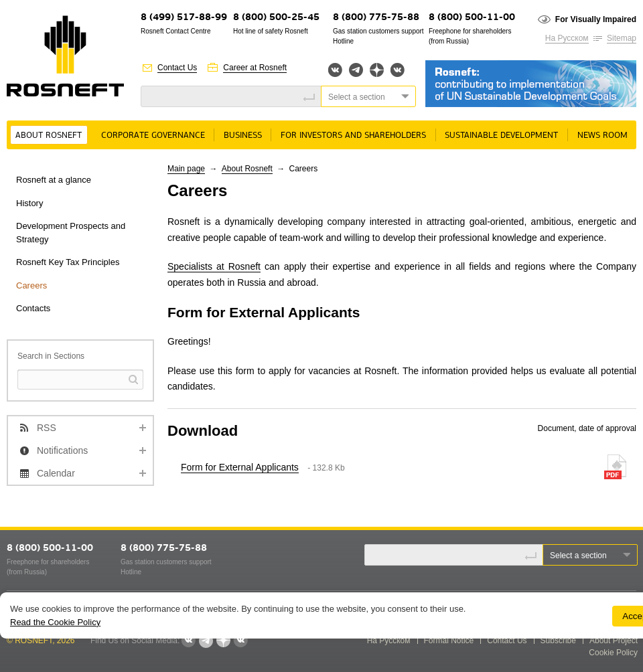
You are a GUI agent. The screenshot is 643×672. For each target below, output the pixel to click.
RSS (47, 428)
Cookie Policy (613, 653)
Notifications (62, 450)
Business (243, 136)
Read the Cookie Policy (55, 622)
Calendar (56, 473)
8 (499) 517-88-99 (184, 18)
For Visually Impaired (596, 19)
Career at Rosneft (255, 68)
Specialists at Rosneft (214, 266)
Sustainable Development (501, 136)
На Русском (567, 38)
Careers (31, 285)
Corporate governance (153, 136)
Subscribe (558, 641)
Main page (186, 169)
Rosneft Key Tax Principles (68, 262)
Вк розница (398, 71)
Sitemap (622, 38)
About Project (614, 641)
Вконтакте (335, 70)
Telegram (356, 70)
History (29, 203)
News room (602, 136)
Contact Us (177, 68)
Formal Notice (449, 641)
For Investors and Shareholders (353, 136)
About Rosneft (49, 136)
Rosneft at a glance (54, 180)
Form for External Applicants (240, 467)
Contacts (33, 308)
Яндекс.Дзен (377, 70)
